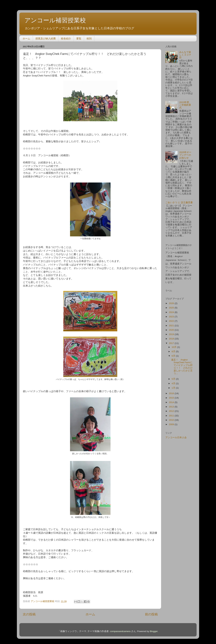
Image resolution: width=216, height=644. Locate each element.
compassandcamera (120, 631)
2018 (172, 337)
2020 (172, 328)
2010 (172, 418)
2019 (172, 333)
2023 (172, 315)
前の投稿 (151, 614)
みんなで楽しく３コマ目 (185, 55)
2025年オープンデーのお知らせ (185, 155)
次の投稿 (29, 614)
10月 (174, 346)
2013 (172, 405)
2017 (172, 342)
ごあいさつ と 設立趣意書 (179, 202)
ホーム (26, 38)
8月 (174, 350)
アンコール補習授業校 (55, 20)
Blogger (154, 631)
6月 (174, 354)
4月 (174, 382)
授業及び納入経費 (46, 38)
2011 (172, 414)
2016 (172, 392)
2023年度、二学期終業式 (185, 105)
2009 (172, 423)
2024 (172, 311)
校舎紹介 (66, 38)
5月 (174, 377)
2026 (172, 302)
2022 (172, 319)
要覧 (79, 38)
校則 (89, 38)
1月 (174, 386)
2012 (172, 410)
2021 (172, 324)
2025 (172, 306)
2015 (172, 396)
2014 (172, 401)
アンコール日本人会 (176, 436)
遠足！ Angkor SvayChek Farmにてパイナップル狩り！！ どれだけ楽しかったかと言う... (182, 365)
